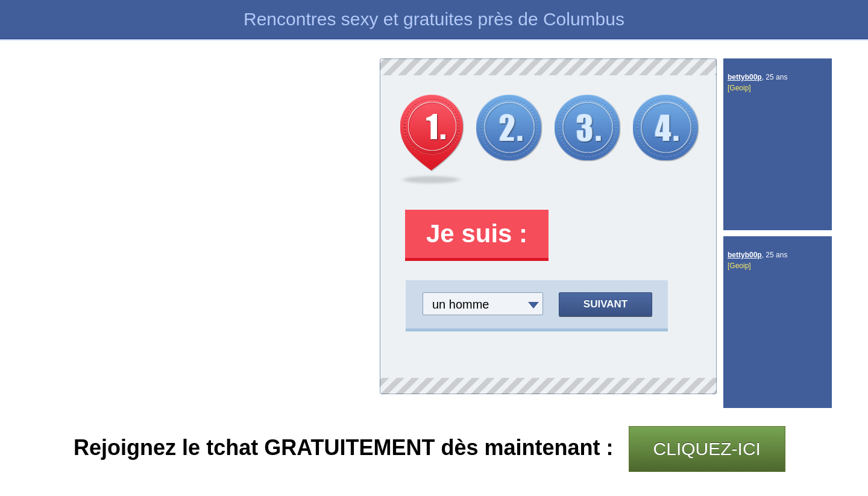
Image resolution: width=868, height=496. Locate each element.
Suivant (605, 304)
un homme (461, 304)
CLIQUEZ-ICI (707, 449)
